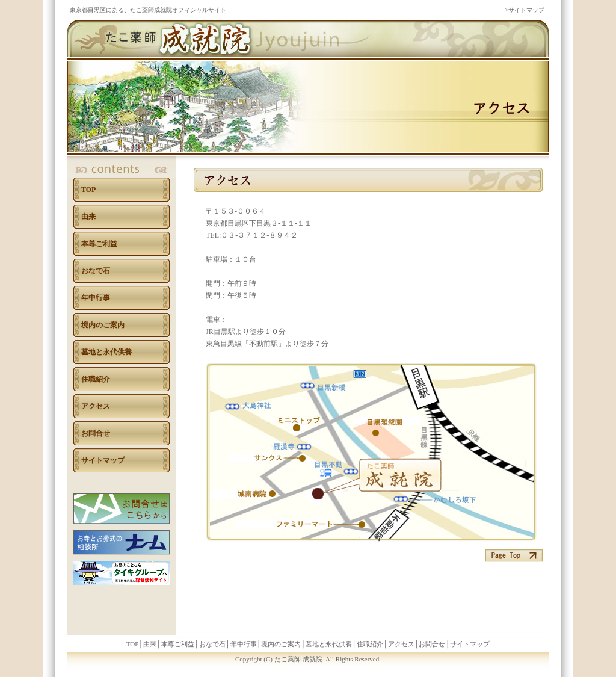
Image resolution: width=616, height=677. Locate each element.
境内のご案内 (103, 325)
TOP (88, 190)
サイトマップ (103, 460)
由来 (88, 217)
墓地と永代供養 (106, 352)
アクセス (96, 406)
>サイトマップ (525, 10)
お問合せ (96, 433)
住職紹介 (96, 379)
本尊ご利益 (99, 244)
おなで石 (96, 271)
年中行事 (96, 298)
